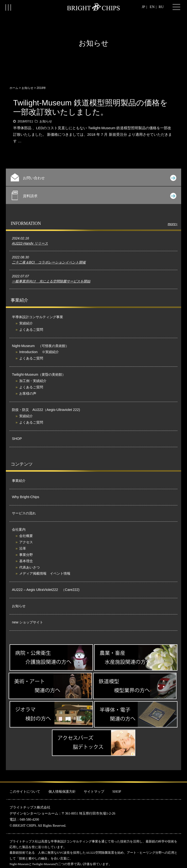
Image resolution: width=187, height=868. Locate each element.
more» (173, 224)
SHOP (17, 439)
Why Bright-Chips (26, 497)
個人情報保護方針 (62, 792)
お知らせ (28, 88)
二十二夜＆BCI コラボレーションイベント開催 (49, 262)
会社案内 (19, 529)
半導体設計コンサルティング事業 (37, 317)
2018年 (41, 88)
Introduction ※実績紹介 (39, 352)
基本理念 (26, 561)
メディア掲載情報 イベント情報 (45, 573)
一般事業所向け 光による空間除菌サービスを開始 (51, 281)
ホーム (14, 88)
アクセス (26, 542)
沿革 (23, 548)
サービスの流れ (24, 513)
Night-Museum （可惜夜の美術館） (40, 346)
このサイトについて (25, 792)
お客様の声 (28, 393)
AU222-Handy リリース (30, 243)
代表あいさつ (29, 567)
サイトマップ (94, 792)
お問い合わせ (93, 177)
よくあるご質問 (31, 330)
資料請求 (94, 195)
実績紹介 (26, 323)
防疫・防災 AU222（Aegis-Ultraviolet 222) (46, 410)
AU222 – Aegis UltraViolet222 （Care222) (46, 590)
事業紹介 (19, 481)
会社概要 (26, 536)
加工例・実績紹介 (33, 381)
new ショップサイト (28, 622)
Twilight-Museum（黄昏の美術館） (39, 374)
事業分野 (26, 555)
